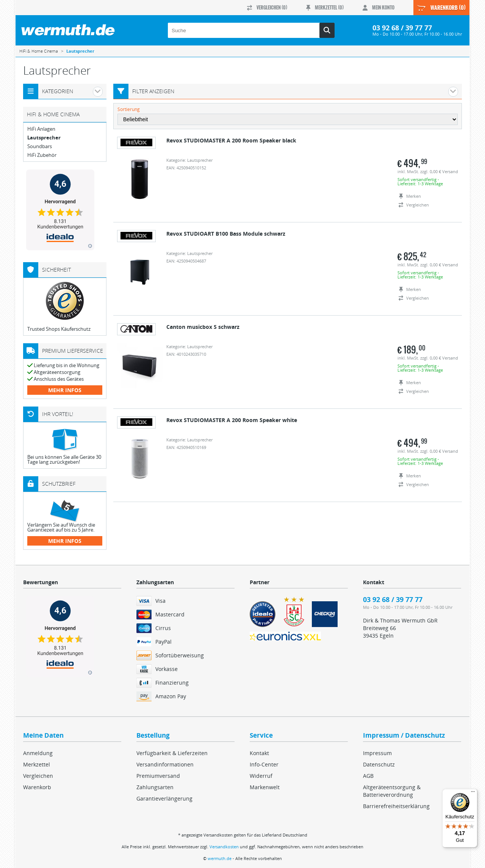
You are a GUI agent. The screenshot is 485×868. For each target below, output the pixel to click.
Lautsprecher (44, 138)
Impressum (377, 753)
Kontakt (259, 753)
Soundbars (40, 146)
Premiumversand (158, 776)
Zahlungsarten (155, 787)
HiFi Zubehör (42, 155)
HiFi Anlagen (41, 129)
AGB (368, 776)
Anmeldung (38, 753)
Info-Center (264, 764)
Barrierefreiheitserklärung (396, 806)
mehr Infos (65, 390)
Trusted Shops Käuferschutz (59, 329)
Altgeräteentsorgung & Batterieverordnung (392, 791)
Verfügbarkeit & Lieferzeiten (172, 753)
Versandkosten (224, 847)
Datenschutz (379, 764)
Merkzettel (37, 764)
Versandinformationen (165, 764)
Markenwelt (265, 787)
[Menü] (473, 793)
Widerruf (261, 776)
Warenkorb (37, 787)
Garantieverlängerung (164, 798)
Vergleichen (38, 776)
